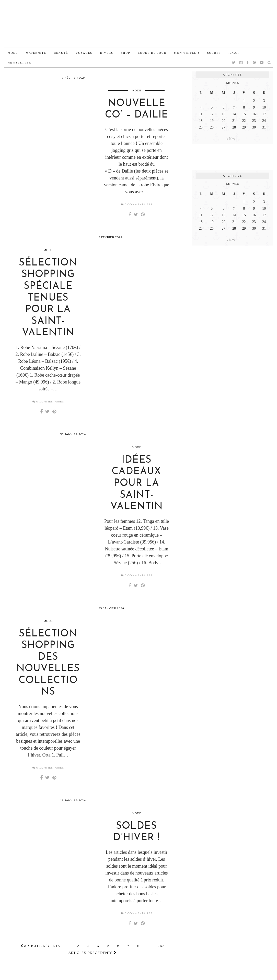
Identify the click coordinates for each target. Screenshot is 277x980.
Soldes (214, 53)
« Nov (231, 139)
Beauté (61, 53)
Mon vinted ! (187, 53)
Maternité (36, 53)
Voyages (84, 53)
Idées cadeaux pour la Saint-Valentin (137, 488)
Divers (107, 53)
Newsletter (19, 62)
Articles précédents (92, 961)
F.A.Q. (234, 53)
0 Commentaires (137, 206)
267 (161, 954)
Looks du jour (152, 53)
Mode (13, 53)
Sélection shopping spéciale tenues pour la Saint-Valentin (48, 301)
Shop (125, 53)
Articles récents (40, 954)
